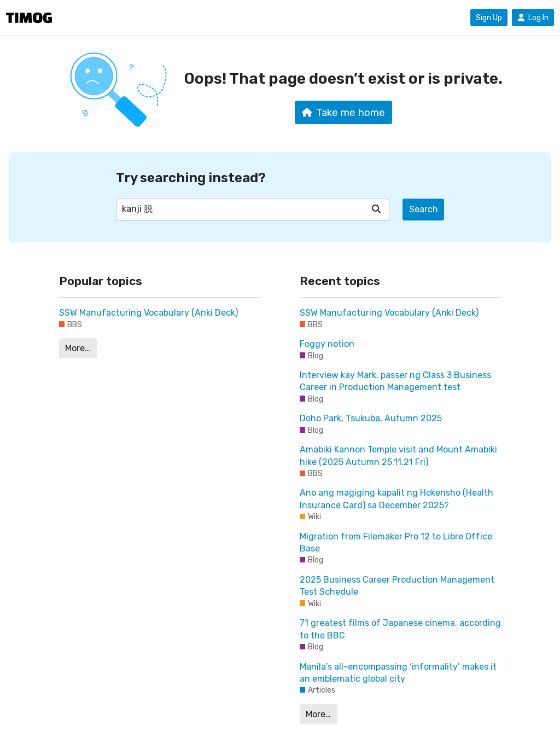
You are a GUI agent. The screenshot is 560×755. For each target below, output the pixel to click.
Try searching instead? (191, 178)
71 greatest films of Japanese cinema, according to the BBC (400, 629)
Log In (533, 18)
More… (78, 348)
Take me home (344, 113)
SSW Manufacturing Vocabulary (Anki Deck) (148, 313)
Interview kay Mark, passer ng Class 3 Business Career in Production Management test (395, 381)
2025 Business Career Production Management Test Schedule (397, 586)
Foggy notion (327, 344)
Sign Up (489, 18)
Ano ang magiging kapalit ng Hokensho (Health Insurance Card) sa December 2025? (396, 499)
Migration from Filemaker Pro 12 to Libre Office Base (396, 542)
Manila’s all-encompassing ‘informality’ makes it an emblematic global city (398, 673)
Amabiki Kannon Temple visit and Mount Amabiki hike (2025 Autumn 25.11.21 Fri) (398, 455)
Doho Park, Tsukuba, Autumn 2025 (371, 418)
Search (424, 209)
